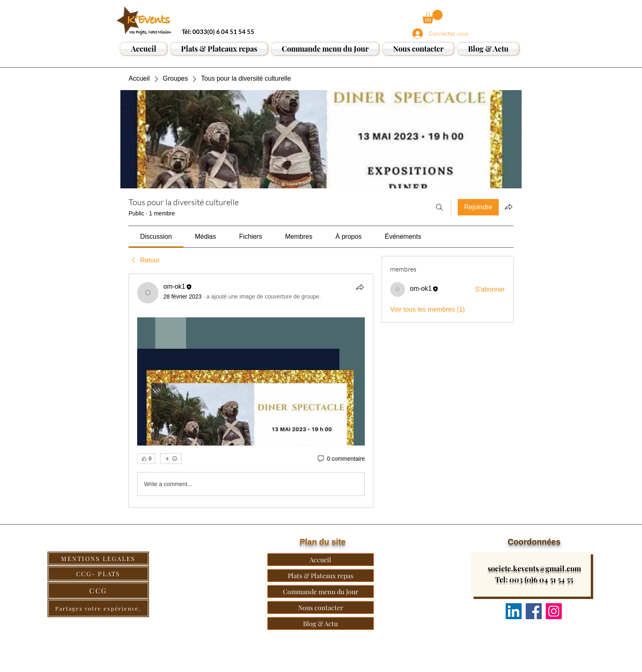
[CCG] (98, 591)
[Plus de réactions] (171, 459)
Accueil (320, 560)
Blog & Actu (320, 623)
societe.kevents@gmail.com (534, 568)
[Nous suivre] (514, 611)
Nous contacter (321, 608)
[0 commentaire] (341, 459)
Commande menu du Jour (321, 592)
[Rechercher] (439, 207)
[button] (432, 17)
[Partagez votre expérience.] (98, 608)
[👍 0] (146, 459)
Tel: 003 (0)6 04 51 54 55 (534, 579)
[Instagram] (554, 611)
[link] (156, 236)
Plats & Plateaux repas (321, 576)
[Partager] (360, 287)
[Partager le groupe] (509, 207)
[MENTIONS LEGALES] (98, 558)
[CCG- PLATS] (98, 574)
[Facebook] (534, 611)
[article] (251, 391)
